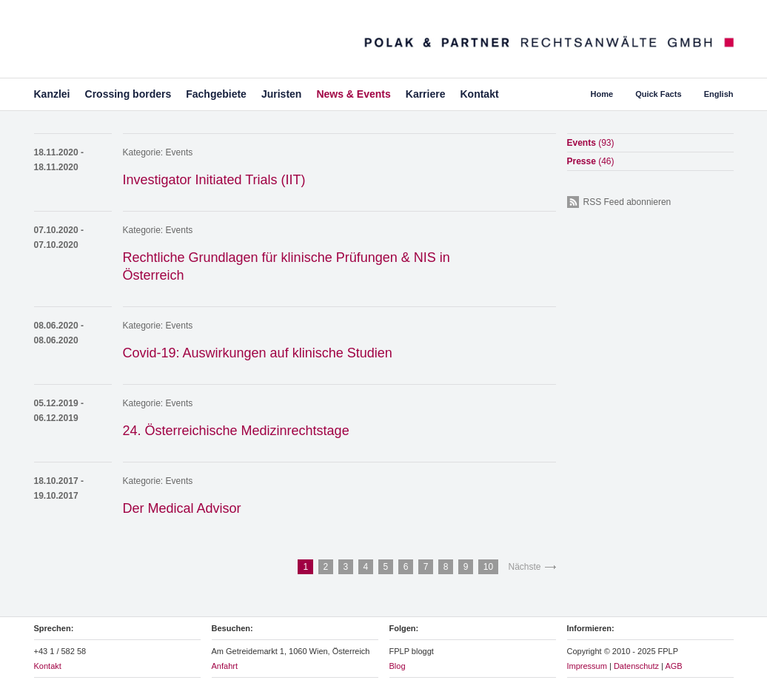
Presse (591, 161)
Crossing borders (128, 94)
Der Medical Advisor (182, 508)
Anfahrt (225, 666)
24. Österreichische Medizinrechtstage (236, 431)
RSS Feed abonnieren (627, 202)
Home (602, 94)
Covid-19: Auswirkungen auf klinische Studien (258, 353)
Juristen (281, 94)
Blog (398, 666)
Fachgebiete (216, 94)
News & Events (353, 94)
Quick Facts (658, 94)
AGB (673, 666)
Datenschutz (636, 666)
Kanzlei (52, 94)
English (719, 94)
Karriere (426, 94)
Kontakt (479, 94)
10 (488, 567)
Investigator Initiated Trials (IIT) (214, 180)
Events (180, 152)
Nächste (524, 567)
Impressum (587, 666)
